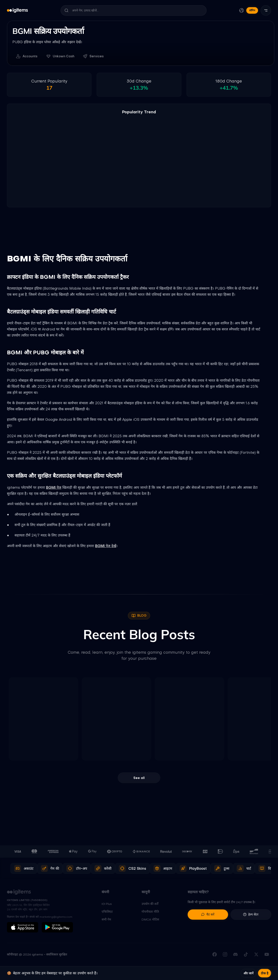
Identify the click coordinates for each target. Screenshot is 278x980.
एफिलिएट (107, 912)
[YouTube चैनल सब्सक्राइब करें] (267, 955)
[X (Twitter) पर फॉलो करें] (256, 955)
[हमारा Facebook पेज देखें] (215, 955)
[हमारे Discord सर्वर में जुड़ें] (235, 955)
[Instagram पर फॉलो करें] (225, 955)
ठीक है (265, 973)
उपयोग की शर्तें (150, 904)
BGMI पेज (54, 488)
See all (139, 778)
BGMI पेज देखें (106, 546)
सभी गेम (106, 920)
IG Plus (107, 904)
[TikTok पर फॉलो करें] (246, 955)
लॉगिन (252, 10)
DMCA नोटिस (150, 920)
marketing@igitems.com (56, 917)
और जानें (248, 973)
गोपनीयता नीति (150, 912)
